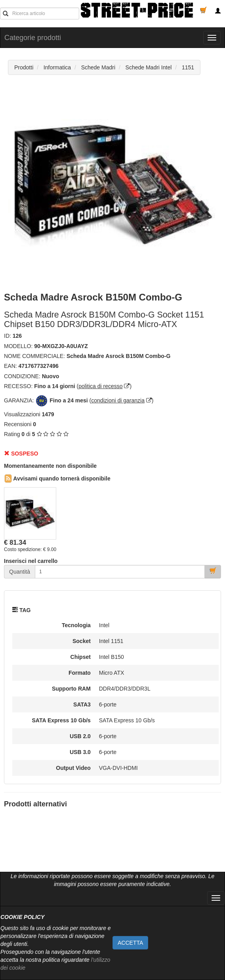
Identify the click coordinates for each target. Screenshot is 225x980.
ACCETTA (130, 943)
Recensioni (18, 424)
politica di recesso (100, 386)
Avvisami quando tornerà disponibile (57, 479)
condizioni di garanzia (118, 400)
